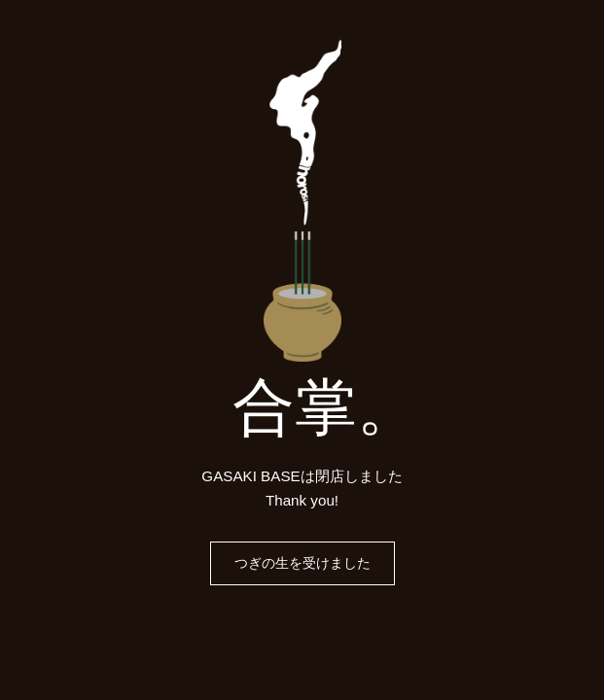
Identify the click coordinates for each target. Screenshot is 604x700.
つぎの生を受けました (302, 563)
